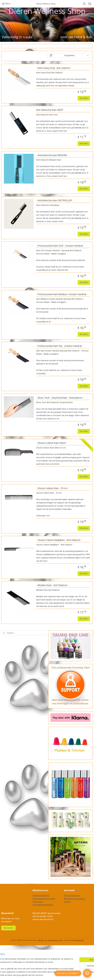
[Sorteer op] (69, 55)
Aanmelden (8, 928)
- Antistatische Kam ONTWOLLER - (55, 200)
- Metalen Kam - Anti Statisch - (52, 585)
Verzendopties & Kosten (43, 905)
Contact (67, 902)
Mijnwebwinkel (78, 940)
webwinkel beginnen (56, 940)
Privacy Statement (72, 896)
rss (46, 940)
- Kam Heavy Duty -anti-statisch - (54, 68)
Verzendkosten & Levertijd (44, 899)
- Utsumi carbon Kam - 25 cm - (52, 488)
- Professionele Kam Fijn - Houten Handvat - (60, 346)
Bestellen (84, 98)
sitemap (41, 940)
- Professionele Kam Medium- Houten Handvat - (62, 294)
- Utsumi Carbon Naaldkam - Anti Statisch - (59, 540)
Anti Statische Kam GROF (50, 110)
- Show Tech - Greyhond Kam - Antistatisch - (60, 398)
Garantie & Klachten (41, 896)
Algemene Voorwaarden (74, 899)
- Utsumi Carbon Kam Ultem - (52, 443)
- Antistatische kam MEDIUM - (52, 155)
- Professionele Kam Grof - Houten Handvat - (60, 246)
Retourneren (38, 902)
